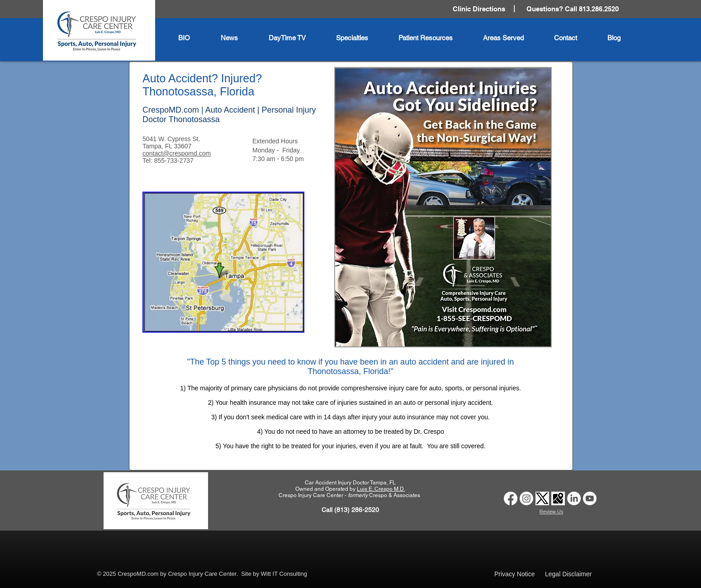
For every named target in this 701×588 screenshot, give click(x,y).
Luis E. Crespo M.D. (381, 489)
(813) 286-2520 (357, 510)
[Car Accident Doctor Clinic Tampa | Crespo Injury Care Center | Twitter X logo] (542, 498)
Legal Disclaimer (568, 574)
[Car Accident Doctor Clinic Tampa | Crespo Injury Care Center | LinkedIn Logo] (574, 498)
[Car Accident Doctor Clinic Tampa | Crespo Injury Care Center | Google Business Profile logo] (558, 498)
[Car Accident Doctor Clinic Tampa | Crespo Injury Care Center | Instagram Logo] (526, 498)
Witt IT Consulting (284, 574)
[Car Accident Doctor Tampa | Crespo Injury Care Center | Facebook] (511, 498)
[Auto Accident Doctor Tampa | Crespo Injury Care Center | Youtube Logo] (590, 498)
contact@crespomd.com (177, 153)
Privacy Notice (514, 574)
